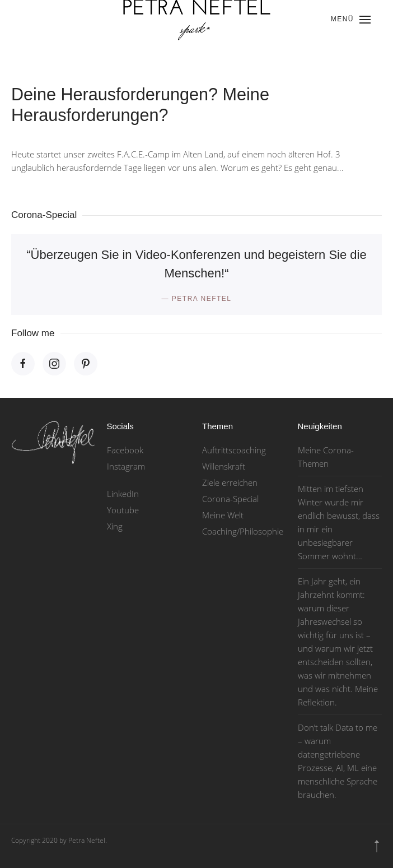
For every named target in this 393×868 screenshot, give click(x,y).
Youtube (123, 510)
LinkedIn (123, 494)
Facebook (125, 450)
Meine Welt (223, 515)
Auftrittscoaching (234, 450)
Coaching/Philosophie (243, 531)
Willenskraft (224, 466)
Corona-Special (230, 499)
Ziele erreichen (230, 482)
